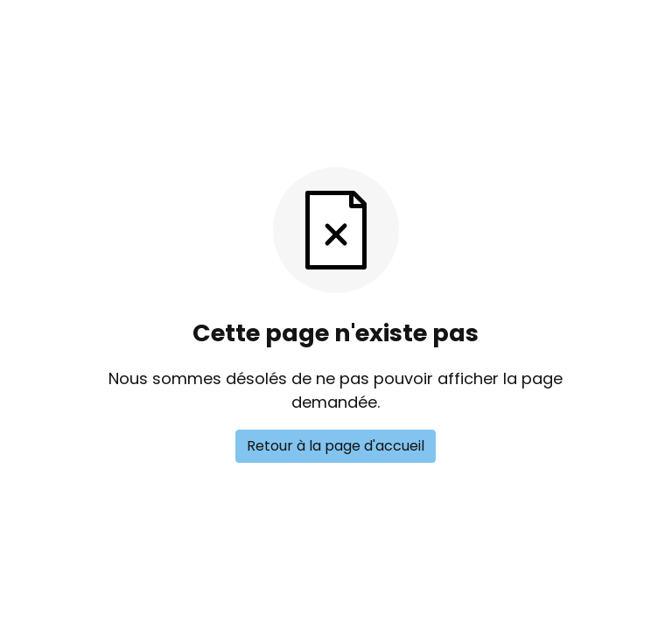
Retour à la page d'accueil (336, 446)
